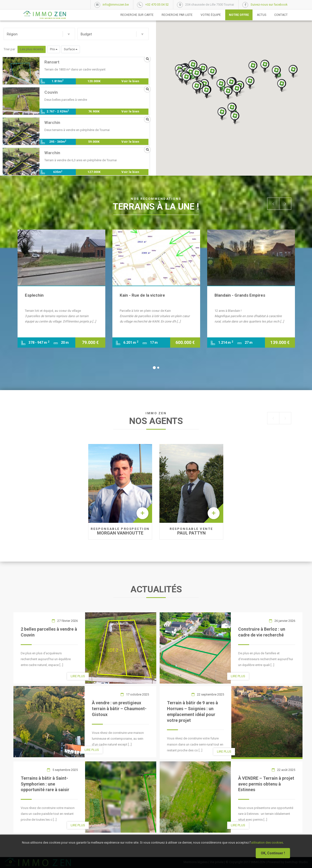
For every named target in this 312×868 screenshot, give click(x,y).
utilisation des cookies (267, 843)
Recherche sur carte (137, 15)
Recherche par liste (177, 15)
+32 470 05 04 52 (157, 5)
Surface (71, 49)
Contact (281, 15)
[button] (39, 34)
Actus (262, 15)
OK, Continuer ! (273, 853)
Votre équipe (211, 15)
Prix (54, 49)
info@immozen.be (116, 5)
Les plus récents (32, 49)
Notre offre (239, 15)
